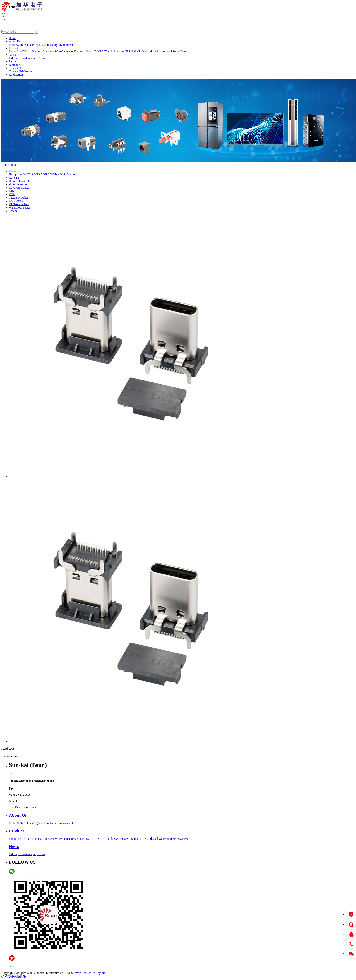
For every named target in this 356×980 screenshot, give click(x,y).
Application (16, 75)
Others (184, 51)
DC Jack (27, 51)
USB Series (131, 51)
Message (27, 71)
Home (12, 38)
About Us (15, 41)
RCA (102, 51)
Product (13, 48)
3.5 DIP (43, 174)
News (12, 55)
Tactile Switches (115, 51)
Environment (65, 45)
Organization (41, 45)
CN (4, 20)
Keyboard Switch (84, 51)
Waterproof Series (169, 51)
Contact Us (16, 68)
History (53, 45)
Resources (15, 65)
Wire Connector (64, 51)
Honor (30, 45)
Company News (36, 58)
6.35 (50, 174)
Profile (13, 45)
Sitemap (76, 973)
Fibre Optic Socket (64, 174)
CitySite (100, 973)
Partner (13, 61)
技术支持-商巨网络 (14, 976)
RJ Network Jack (149, 51)
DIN (97, 51)
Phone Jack (16, 51)
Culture (21, 45)
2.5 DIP (34, 174)
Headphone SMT (19, 174)
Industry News (18, 58)
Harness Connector (44, 51)
